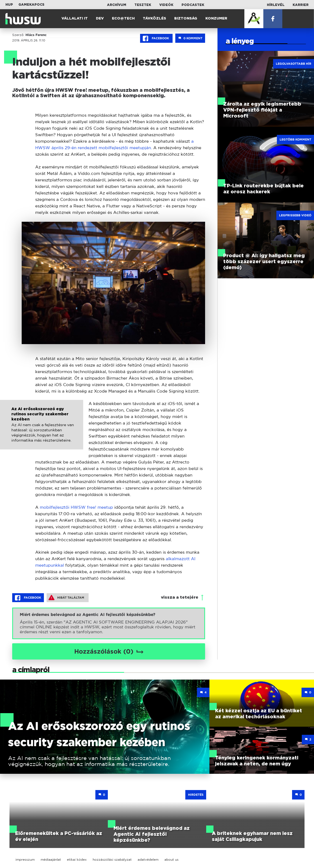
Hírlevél (276, 5)
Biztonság (186, 19)
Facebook (156, 38)
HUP (9, 5)
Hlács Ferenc (36, 35)
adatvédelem (148, 859)
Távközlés (154, 19)
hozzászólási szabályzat (112, 859)
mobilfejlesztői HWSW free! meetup (76, 507)
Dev (100, 19)
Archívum (117, 5)
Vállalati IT (75, 19)
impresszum (25, 859)
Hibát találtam (66, 598)
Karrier (301, 5)
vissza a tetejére (180, 597)
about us (171, 859)
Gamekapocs (31, 5)
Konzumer (216, 19)
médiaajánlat (51, 859)
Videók (166, 5)
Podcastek (193, 5)
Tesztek (143, 5)
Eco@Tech (123, 19)
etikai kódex (77, 859)
